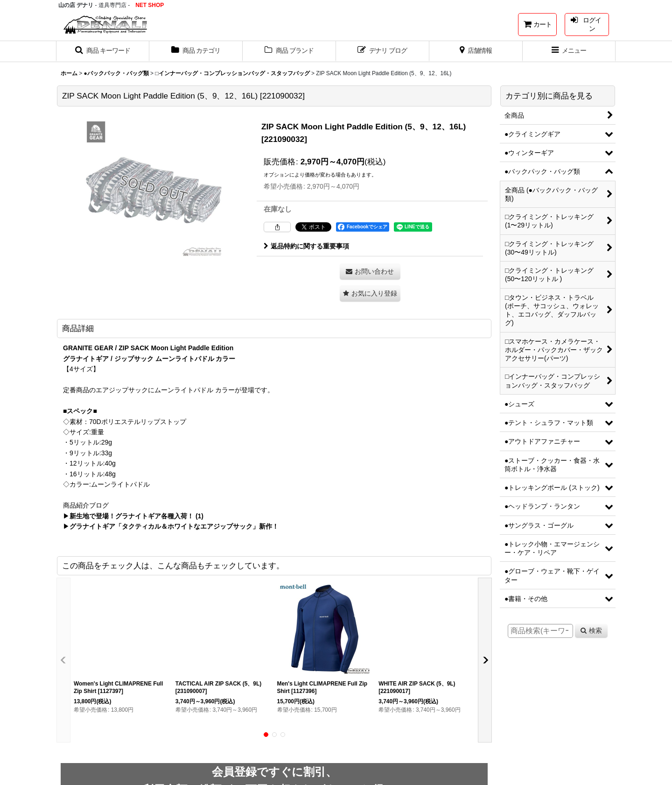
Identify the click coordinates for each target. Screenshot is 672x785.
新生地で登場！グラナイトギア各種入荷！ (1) (136, 516)
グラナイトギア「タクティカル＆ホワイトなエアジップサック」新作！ (174, 526)
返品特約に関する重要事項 (306, 246)
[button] (103, 51)
